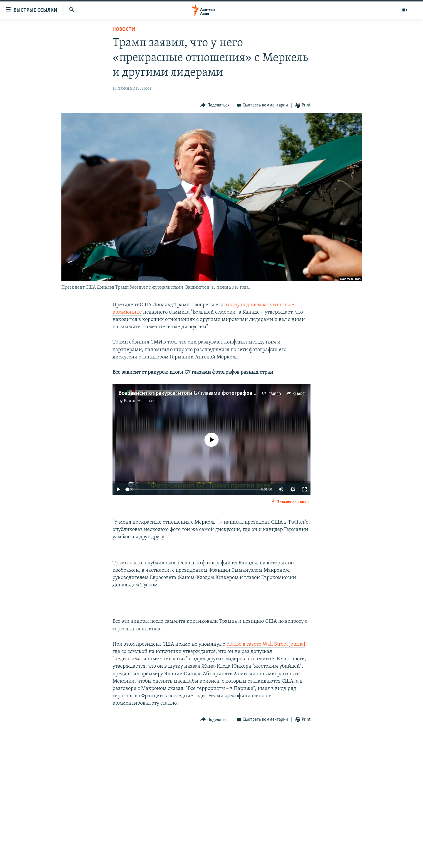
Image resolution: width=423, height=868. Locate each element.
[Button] (215, 105)
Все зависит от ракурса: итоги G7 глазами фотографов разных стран (202, 393)
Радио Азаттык (139, 401)
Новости (124, 29)
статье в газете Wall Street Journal (266, 644)
